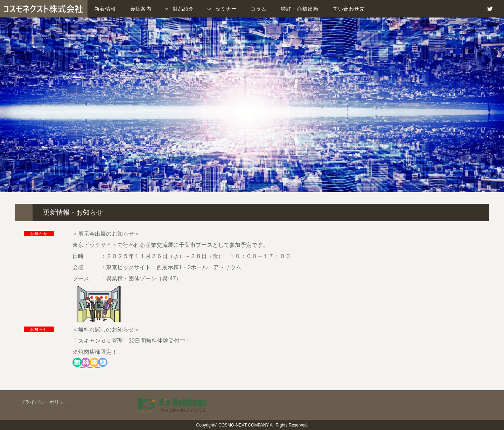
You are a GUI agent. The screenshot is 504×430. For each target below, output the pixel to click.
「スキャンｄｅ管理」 (100, 341)
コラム (259, 9)
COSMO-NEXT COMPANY (244, 425)
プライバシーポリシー (44, 402)
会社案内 (141, 9)
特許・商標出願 (300, 9)
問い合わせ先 (349, 9)
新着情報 (105, 9)
